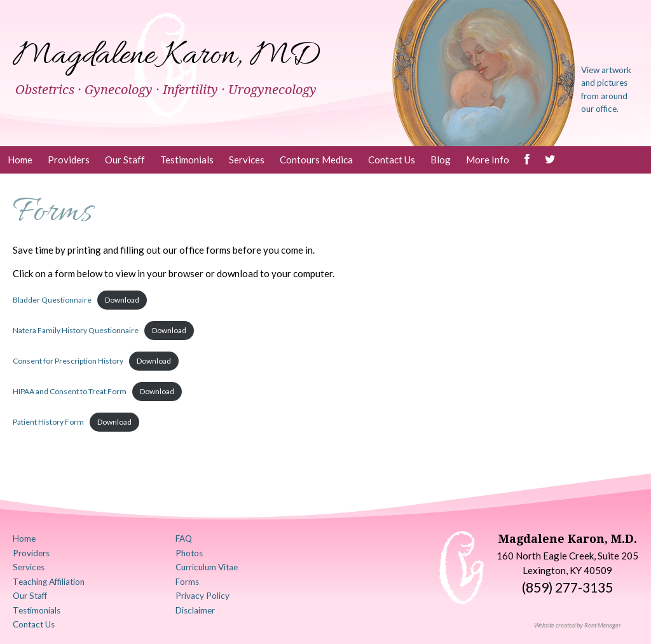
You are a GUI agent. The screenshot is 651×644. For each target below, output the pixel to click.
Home (20, 160)
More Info (488, 160)
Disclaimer (195, 610)
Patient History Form (48, 422)
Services (247, 160)
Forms (187, 582)
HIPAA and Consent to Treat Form (70, 391)
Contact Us (392, 160)
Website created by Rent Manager (578, 625)
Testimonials (187, 160)
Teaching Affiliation (49, 582)
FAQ (184, 538)
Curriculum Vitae (207, 567)
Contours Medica (316, 160)
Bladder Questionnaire (52, 300)
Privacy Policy (202, 596)
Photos (189, 553)
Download (122, 300)
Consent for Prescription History (68, 361)
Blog (441, 160)
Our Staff (125, 160)
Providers (69, 160)
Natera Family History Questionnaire (76, 330)
